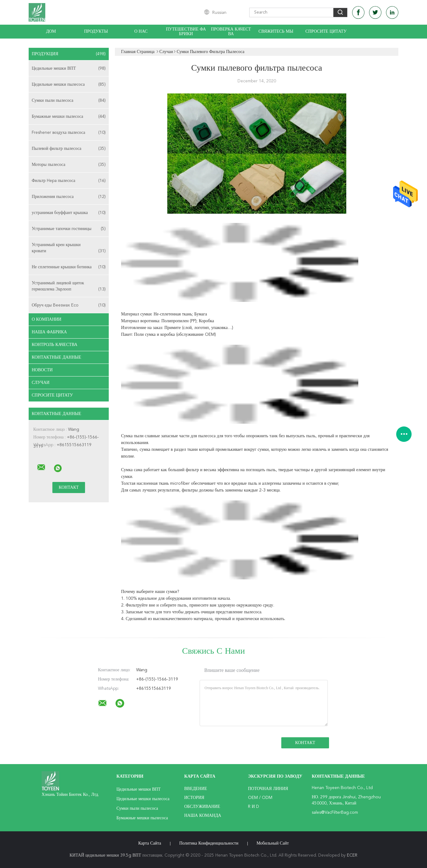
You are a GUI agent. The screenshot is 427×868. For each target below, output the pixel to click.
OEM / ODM (260, 798)
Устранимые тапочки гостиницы (69, 229)
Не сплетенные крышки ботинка (69, 267)
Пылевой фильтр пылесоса (69, 149)
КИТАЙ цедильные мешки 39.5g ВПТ (105, 855)
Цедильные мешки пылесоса (69, 84)
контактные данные (57, 357)
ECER (352, 855)
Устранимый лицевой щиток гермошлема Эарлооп (69, 287)
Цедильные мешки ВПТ (69, 68)
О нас (141, 31)
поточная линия (268, 789)
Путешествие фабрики (186, 32)
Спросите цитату (326, 31)
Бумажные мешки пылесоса (69, 117)
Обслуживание (202, 807)
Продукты (96, 31)
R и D (254, 807)
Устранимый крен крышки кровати (69, 248)
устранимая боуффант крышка (69, 213)
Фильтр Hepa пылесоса (69, 181)
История (194, 798)
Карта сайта (150, 843)
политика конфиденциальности (209, 843)
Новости (42, 370)
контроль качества (55, 345)
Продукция (69, 54)
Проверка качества (231, 32)
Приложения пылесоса (69, 197)
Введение (196, 789)
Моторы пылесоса (69, 165)
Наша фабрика (49, 332)
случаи (41, 383)
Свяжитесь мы (276, 31)
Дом (51, 31)
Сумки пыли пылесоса (69, 101)
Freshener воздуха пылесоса (69, 133)
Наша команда (203, 816)
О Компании (47, 319)
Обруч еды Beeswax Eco (69, 305)
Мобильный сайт (273, 843)
